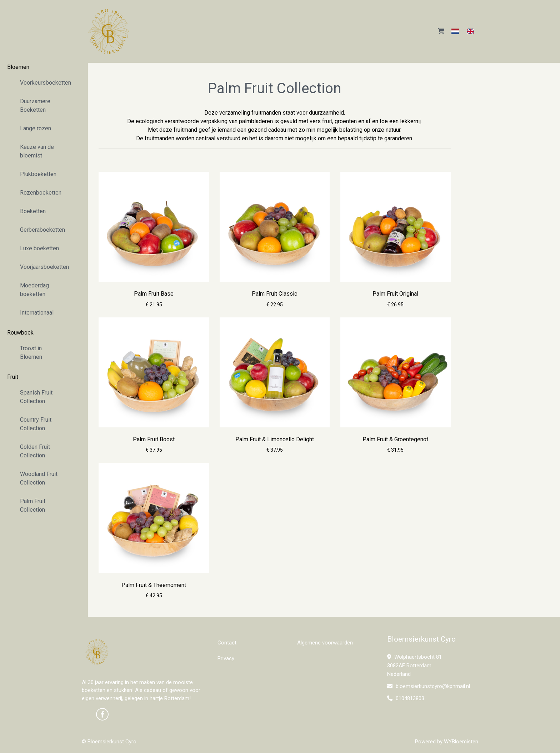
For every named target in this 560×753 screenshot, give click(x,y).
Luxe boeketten (39, 248)
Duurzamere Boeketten (35, 106)
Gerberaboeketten (42, 230)
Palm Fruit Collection (33, 505)
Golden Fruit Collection (35, 451)
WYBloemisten (461, 742)
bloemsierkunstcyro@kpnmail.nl (429, 686)
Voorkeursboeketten (44, 83)
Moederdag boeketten (34, 290)
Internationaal (37, 313)
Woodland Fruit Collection (39, 478)
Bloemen (18, 67)
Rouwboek (20, 333)
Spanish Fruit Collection (36, 397)
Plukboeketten (38, 174)
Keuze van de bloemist (37, 151)
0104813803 (406, 698)
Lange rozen (36, 128)
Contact (227, 643)
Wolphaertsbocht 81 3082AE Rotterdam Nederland (414, 666)
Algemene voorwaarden (325, 643)
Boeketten (33, 211)
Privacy (226, 658)
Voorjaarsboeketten (44, 267)
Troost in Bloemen (31, 353)
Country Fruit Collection (36, 424)
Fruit (13, 377)
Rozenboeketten (41, 193)
